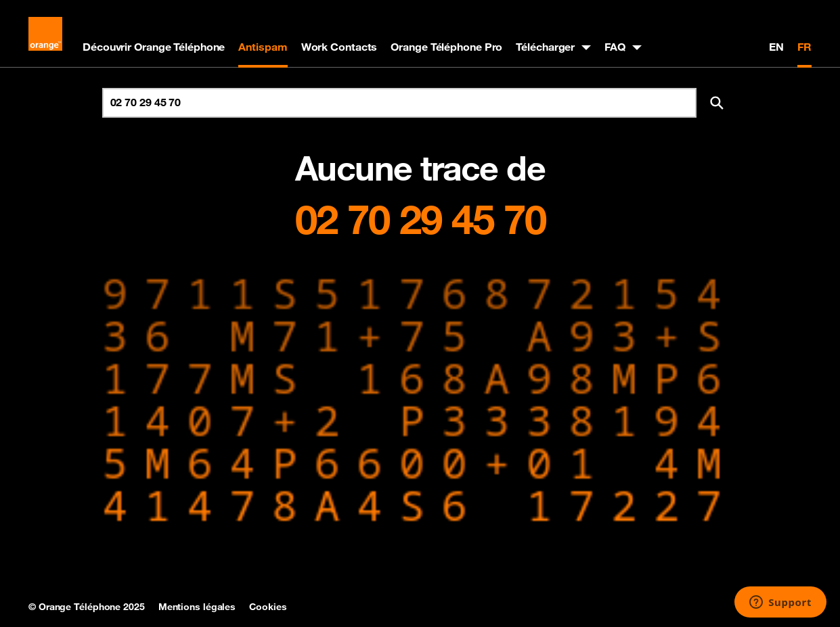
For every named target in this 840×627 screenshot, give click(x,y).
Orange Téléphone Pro (446, 47)
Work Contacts (339, 47)
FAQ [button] (615, 47)
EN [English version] (776, 47)
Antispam (263, 47)
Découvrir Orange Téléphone (154, 47)
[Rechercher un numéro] (399, 103)
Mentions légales (197, 607)
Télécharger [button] (545, 47)
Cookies (268, 607)
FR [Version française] (804, 47)
